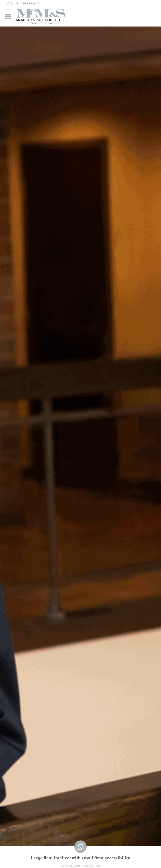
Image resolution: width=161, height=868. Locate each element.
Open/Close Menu (8, 17)
